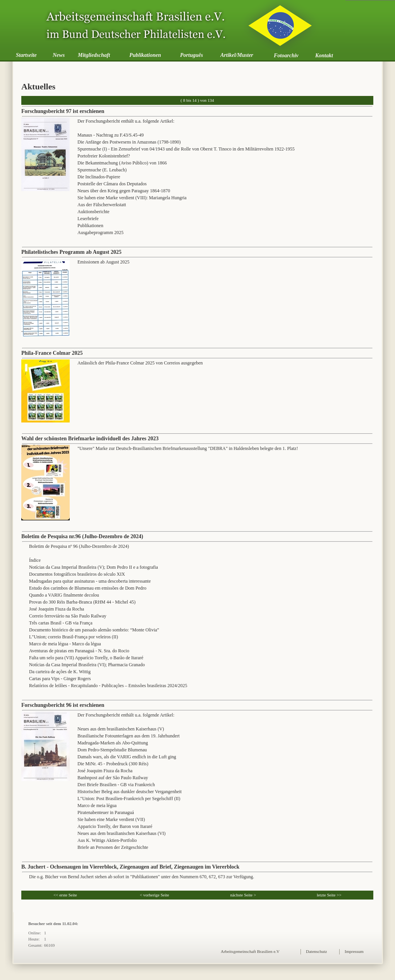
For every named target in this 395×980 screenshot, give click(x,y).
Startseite (26, 55)
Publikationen (145, 55)
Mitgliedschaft (94, 55)
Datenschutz (316, 951)
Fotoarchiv (286, 56)
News (59, 55)
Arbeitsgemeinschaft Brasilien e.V (250, 951)
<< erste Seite (65, 895)
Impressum (354, 951)
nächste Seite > (243, 895)
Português (191, 55)
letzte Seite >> (329, 895)
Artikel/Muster (237, 55)
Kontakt (324, 56)
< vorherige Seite (155, 895)
